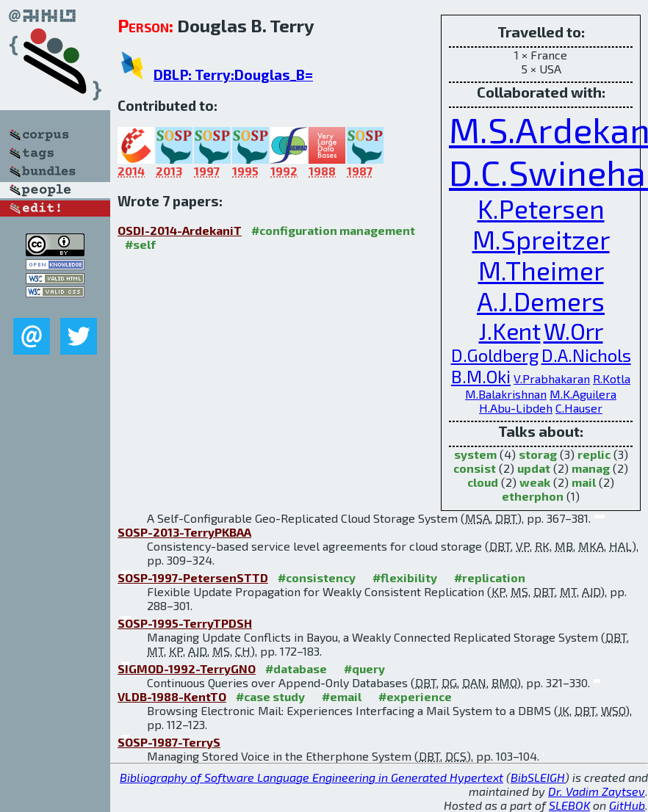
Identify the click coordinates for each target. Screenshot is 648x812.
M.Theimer (541, 270)
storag (538, 454)
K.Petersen (541, 209)
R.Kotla (612, 378)
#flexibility (405, 577)
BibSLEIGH (538, 777)
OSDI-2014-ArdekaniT (180, 230)
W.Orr (573, 330)
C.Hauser (579, 408)
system (475, 454)
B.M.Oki (481, 376)
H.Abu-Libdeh (516, 408)
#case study (270, 696)
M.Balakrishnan (506, 394)
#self (140, 244)
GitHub (627, 805)
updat (534, 468)
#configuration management (333, 230)
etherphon (533, 496)
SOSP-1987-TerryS (169, 742)
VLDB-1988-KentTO (172, 696)
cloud (483, 482)
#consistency (317, 577)
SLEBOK (569, 805)
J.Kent (510, 330)
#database (296, 668)
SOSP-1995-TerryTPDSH (185, 623)
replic (594, 454)
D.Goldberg (495, 355)
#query (364, 668)
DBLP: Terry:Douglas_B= (233, 75)
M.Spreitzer (541, 239)
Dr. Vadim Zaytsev (597, 791)
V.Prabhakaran (552, 378)
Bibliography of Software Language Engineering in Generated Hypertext (312, 777)
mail (584, 482)
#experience (415, 696)
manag (591, 468)
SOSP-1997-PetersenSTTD (193, 577)
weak (535, 482)
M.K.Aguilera (583, 394)
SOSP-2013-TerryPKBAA (184, 532)
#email (342, 696)
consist (475, 468)
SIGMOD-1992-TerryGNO (187, 668)
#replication (490, 577)
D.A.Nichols (586, 355)
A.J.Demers (541, 301)
